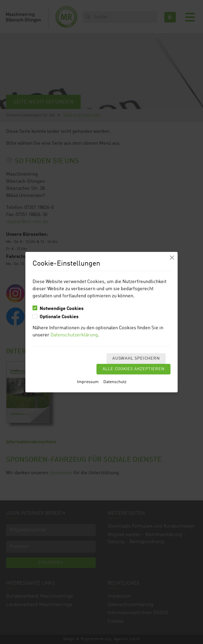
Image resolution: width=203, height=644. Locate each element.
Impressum (88, 382)
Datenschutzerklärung (74, 335)
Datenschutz (115, 382)
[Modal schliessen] (172, 258)
